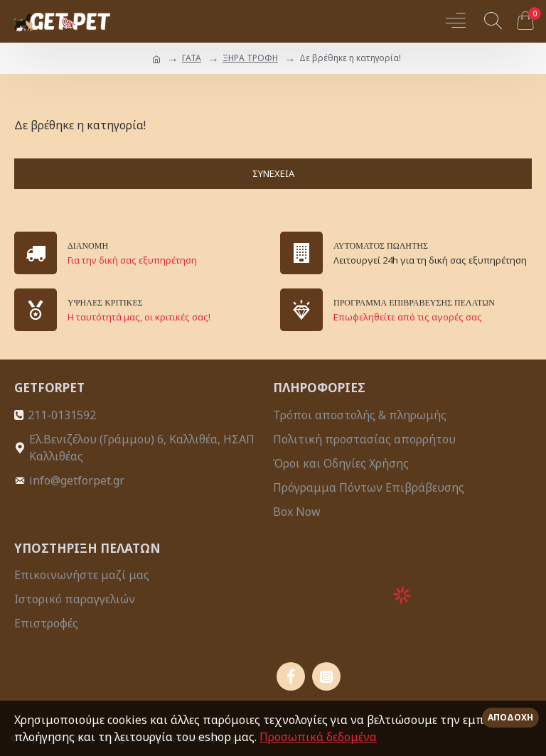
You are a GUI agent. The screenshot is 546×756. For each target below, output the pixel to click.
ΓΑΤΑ (192, 58)
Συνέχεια (273, 173)
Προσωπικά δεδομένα (318, 737)
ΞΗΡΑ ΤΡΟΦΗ (250, 58)
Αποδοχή (510, 717)
